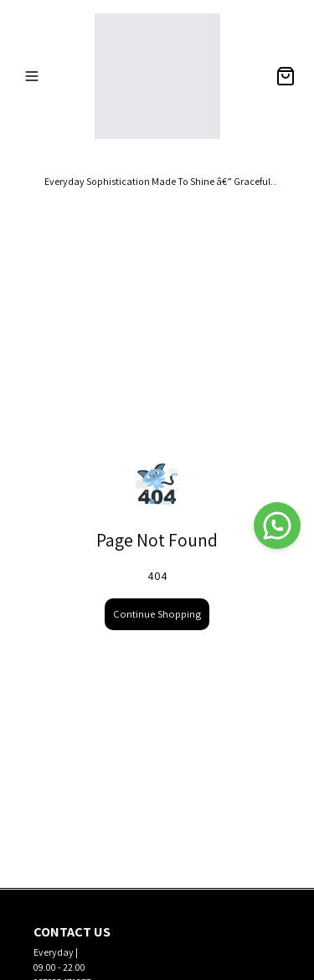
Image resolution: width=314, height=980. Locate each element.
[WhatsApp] (277, 526)
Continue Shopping (157, 614)
